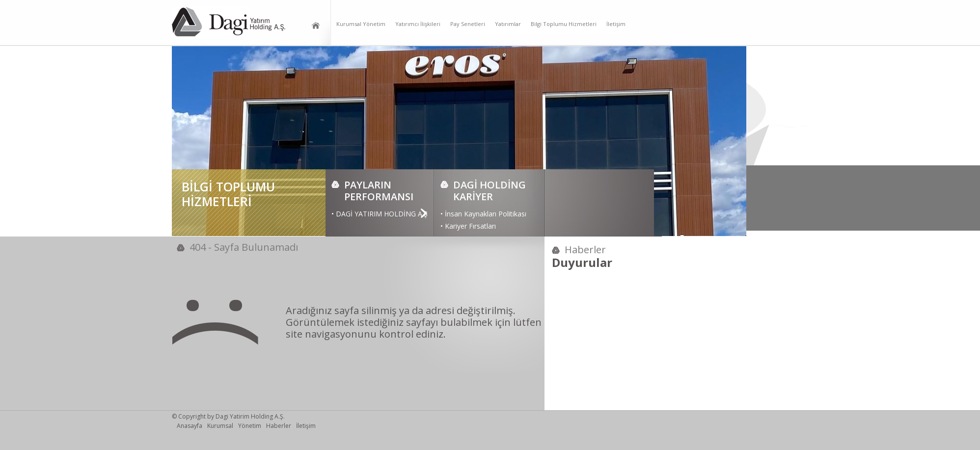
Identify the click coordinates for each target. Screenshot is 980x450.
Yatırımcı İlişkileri (418, 24)
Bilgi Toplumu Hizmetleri (564, 24)
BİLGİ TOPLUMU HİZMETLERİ (228, 194)
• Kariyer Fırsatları (468, 226)
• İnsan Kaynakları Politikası (483, 214)
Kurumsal (220, 426)
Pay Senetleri (468, 24)
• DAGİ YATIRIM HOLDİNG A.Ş (380, 214)
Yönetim (250, 426)
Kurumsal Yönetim (361, 24)
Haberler (279, 426)
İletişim (616, 24)
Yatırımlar (508, 24)
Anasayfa (190, 426)
